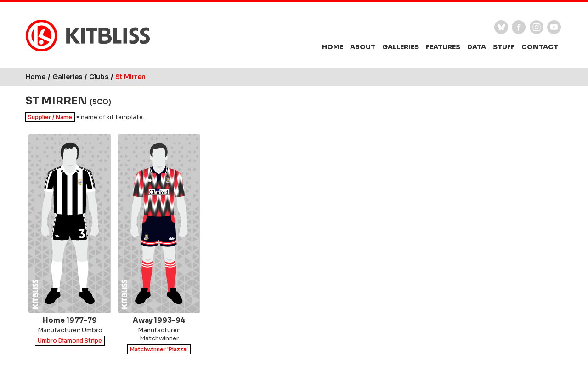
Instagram (537, 27)
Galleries (401, 47)
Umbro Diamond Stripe (70, 341)
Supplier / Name (50, 117)
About (363, 47)
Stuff (504, 47)
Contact (540, 47)
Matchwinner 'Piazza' (159, 349)
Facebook (519, 27)
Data (477, 47)
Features (443, 47)
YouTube (554, 27)
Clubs (99, 77)
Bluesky (501, 27)
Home (333, 47)
